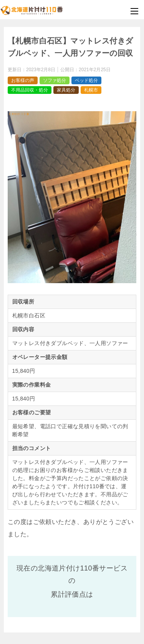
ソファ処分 (55, 80)
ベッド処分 (86, 80)
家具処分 (66, 90)
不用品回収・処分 (30, 90)
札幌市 (91, 90)
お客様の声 (23, 80)
